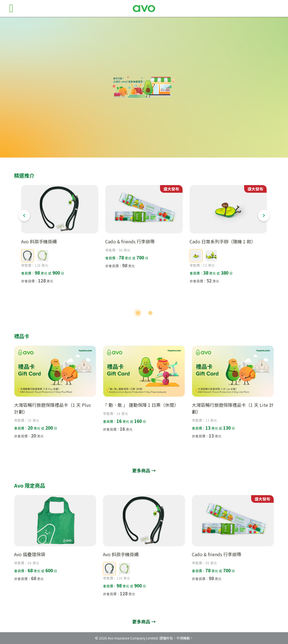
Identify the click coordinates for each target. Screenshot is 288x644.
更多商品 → (144, 470)
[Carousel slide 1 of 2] (138, 313)
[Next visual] (264, 216)
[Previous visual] (24, 216)
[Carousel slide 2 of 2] (150, 313)
